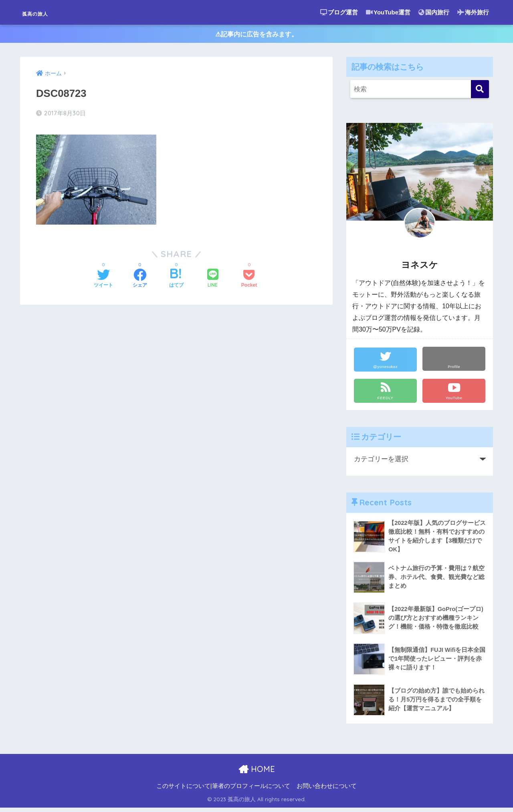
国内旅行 (434, 12)
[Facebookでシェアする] (140, 281)
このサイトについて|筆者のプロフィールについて (223, 790)
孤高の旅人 (46, 12)
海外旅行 (473, 12)
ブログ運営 (339, 12)
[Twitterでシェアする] (103, 281)
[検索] (480, 92)
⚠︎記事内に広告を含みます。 (257, 35)
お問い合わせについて (327, 790)
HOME (257, 773)
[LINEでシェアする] (213, 280)
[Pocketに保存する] (249, 281)
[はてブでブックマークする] (176, 281)
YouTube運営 (388, 12)
